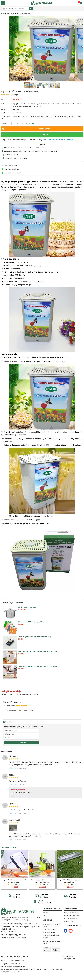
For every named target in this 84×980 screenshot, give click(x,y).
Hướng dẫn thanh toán (71, 916)
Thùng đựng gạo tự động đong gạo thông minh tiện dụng (38, 652)
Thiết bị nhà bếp (25, 14)
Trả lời (11, 768)
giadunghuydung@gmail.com (19, 158)
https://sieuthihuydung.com (17, 938)
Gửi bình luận (22, 743)
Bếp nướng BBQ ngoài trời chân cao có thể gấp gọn (70, 881)
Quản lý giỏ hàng (69, 921)
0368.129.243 (15, 155)
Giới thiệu (46, 913)
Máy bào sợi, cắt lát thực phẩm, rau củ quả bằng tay (42, 881)
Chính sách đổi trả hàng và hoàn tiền (52, 936)
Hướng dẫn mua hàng (71, 913)
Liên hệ (45, 916)
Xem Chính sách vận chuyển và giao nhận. (58, 140)
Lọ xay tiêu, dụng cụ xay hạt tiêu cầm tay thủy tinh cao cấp (38, 666)
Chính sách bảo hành (50, 929)
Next (83, 870)
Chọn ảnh (8, 722)
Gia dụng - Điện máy (11, 14)
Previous (1, 870)
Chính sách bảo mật (49, 932)
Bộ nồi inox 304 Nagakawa (27, 607)
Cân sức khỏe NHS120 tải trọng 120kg (31, 622)
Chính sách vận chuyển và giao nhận (51, 925)
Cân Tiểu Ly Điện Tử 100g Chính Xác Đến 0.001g (35, 637)
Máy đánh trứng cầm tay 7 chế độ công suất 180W (14, 881)
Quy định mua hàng (70, 918)
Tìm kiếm (31, 9)
